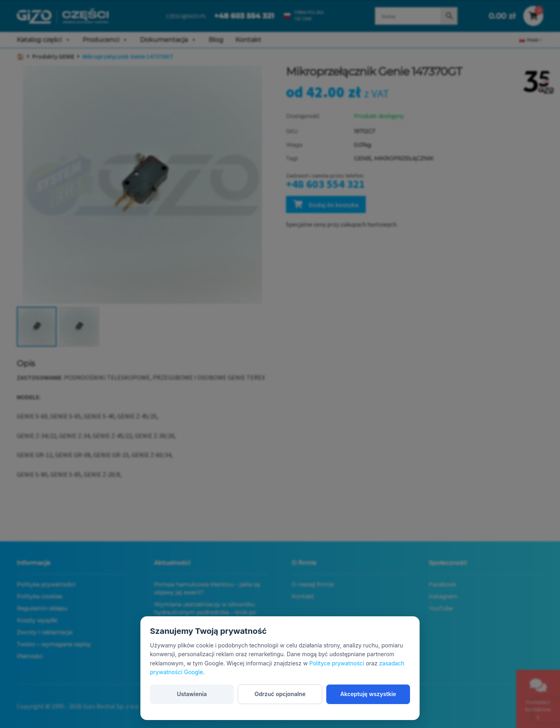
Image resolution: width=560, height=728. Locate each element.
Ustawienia (192, 694)
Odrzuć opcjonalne (280, 694)
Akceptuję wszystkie (368, 694)
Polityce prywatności (337, 663)
